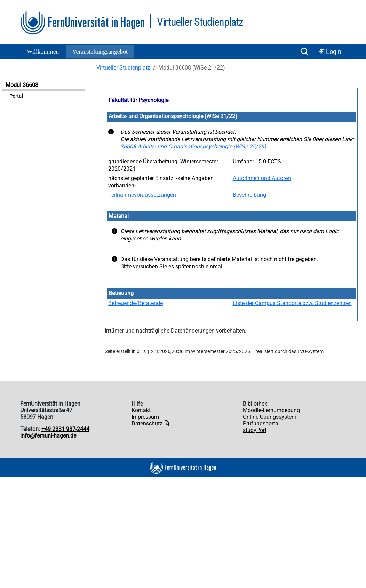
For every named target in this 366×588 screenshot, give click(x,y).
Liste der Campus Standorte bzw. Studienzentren (292, 303)
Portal (16, 96)
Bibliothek (255, 404)
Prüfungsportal (261, 423)
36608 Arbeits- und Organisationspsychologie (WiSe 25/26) (193, 146)
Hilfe (137, 404)
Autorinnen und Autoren (262, 178)
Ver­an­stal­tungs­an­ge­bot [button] (100, 51)
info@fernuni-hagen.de (48, 436)
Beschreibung (249, 195)
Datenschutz (150, 423)
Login (330, 52)
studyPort (255, 430)
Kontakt (141, 410)
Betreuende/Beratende (136, 303)
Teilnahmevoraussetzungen (142, 195)
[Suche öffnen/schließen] (304, 52)
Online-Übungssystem (270, 417)
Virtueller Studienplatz (123, 68)
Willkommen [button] (43, 51)
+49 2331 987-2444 (65, 429)
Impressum (145, 417)
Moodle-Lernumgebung (271, 410)
